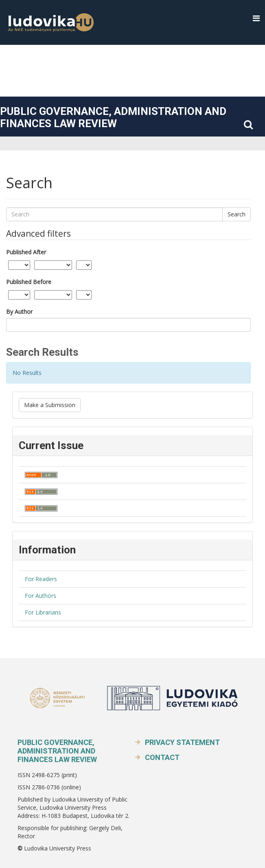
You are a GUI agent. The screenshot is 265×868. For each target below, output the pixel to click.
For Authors (41, 596)
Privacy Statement (182, 742)
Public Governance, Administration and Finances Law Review (113, 117)
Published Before (29, 282)
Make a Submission (50, 405)
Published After (26, 252)
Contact (162, 757)
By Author (19, 312)
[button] (256, 19)
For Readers (41, 579)
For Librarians (43, 612)
